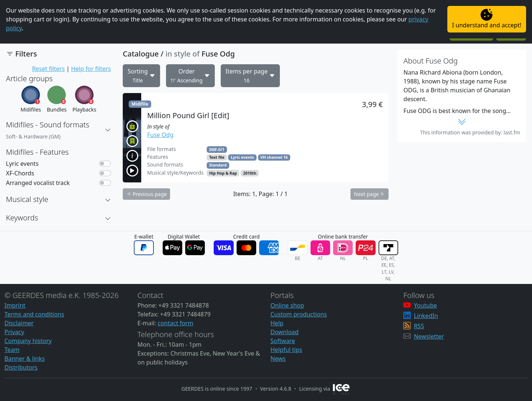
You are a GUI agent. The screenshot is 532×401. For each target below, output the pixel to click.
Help (277, 323)
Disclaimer (19, 323)
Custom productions (299, 314)
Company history (28, 341)
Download (285, 332)
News (278, 359)
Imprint (15, 305)
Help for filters (91, 69)
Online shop (287, 305)
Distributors (21, 367)
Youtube (425, 305)
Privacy (14, 332)
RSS (419, 326)
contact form (175, 323)
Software (283, 341)
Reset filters (48, 69)
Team (12, 350)
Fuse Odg (160, 135)
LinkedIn (426, 316)
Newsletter (429, 336)
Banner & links (25, 359)
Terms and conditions (34, 314)
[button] (108, 130)
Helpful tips (287, 350)
